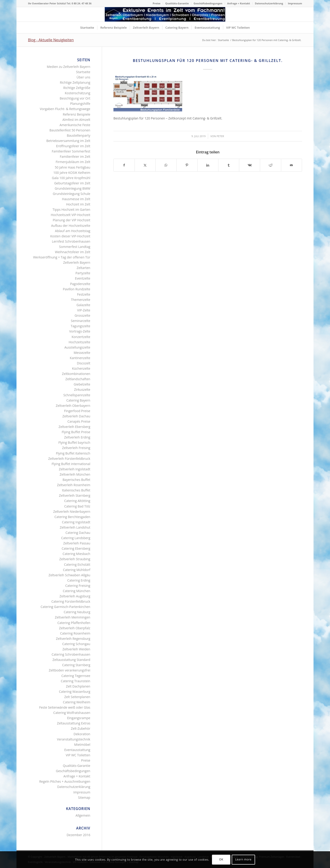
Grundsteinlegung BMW (73, 188)
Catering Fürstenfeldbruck (71, 601)
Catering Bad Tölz (77, 506)
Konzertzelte (81, 337)
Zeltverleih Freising (76, 448)
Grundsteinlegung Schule (71, 194)
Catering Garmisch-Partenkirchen (65, 607)
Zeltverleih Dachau (76, 416)
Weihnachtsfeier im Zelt (73, 252)
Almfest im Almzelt (76, 120)
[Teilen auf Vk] (250, 165)
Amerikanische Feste (75, 125)
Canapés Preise (79, 421)
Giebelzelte (82, 384)
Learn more (243, 859)
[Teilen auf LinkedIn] (208, 165)
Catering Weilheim (77, 702)
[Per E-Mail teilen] (291, 165)
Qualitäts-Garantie (177, 3)
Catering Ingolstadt (76, 522)
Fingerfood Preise (77, 411)
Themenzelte (81, 300)
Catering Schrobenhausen (71, 654)
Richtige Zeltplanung (75, 82)
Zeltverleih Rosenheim (74, 485)
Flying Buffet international (71, 464)
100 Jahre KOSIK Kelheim (72, 173)
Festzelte (84, 294)
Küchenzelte (81, 368)
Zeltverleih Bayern (77, 262)
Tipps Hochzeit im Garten (71, 209)
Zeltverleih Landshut (75, 527)
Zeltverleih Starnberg (75, 495)
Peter (220, 136)
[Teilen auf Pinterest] (187, 165)
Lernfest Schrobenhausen (71, 241)
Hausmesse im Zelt (76, 199)
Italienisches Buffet (76, 490)
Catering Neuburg (77, 612)
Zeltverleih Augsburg (75, 596)
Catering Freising (78, 586)
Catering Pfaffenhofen (74, 623)
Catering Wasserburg (75, 692)
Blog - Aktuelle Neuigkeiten (51, 40)
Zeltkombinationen (76, 374)
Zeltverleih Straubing (75, 559)
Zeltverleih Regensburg (73, 639)
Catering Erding (79, 580)
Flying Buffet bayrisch (74, 442)
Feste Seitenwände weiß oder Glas (65, 707)
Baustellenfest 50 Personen (70, 130)
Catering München (77, 591)
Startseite (83, 72)
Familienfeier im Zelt (75, 157)
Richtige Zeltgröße (77, 88)
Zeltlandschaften (78, 379)
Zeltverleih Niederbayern (72, 512)
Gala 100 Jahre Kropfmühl (71, 178)
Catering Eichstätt (77, 564)
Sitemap (84, 797)
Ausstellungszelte (77, 347)
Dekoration (82, 734)
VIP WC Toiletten (78, 755)
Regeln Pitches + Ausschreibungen (65, 781)
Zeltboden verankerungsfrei (70, 670)
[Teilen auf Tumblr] (229, 165)
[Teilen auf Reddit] (270, 165)
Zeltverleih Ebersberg (74, 427)
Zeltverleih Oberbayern (73, 406)
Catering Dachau (78, 533)
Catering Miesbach (76, 554)
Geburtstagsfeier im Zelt (72, 183)
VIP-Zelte (84, 310)
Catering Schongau (76, 644)
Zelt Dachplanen (78, 686)
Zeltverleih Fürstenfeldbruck (69, 459)
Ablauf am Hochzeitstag (73, 231)
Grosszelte (82, 315)
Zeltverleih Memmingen (73, 617)
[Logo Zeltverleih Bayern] (165, 14)
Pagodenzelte (80, 284)
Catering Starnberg (76, 665)
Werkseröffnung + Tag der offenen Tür (62, 257)
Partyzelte (83, 273)
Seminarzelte (81, 321)
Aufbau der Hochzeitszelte (71, 226)
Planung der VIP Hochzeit (71, 220)
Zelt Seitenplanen (77, 697)
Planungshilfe (80, 104)
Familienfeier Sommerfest (71, 151)
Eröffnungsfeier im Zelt (73, 146)
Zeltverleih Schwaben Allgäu (69, 575)
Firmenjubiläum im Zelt (73, 162)
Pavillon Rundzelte (77, 289)
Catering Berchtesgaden (72, 517)
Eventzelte (83, 278)
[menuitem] (157, 3)
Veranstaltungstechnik (74, 739)
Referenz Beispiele (77, 114)
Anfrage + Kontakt (239, 3)
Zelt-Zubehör (81, 728)
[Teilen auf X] (145, 165)
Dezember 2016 (78, 835)
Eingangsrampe (79, 718)
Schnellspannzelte (77, 395)
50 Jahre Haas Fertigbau (73, 167)
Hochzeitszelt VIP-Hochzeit (71, 215)
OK (221, 859)
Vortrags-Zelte (80, 331)
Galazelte (83, 305)
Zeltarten (84, 268)
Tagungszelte (81, 326)
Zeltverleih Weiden (76, 649)
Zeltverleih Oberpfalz (75, 628)
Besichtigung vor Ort (75, 98)
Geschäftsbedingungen (208, 3)
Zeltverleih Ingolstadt (75, 469)
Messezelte (82, 353)
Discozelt (83, 363)
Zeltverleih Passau (77, 543)
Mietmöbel (82, 745)
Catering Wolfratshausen (72, 713)
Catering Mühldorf (77, 570)
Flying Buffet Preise (76, 432)
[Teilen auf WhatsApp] (166, 165)
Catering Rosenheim (75, 633)
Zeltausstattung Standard (71, 660)
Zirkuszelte (82, 390)
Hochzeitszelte (79, 342)
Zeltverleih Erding (77, 437)
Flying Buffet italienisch (73, 453)
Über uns (83, 77)
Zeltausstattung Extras (74, 723)
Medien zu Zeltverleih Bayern (69, 67)
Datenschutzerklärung (269, 3)
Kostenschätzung (78, 93)
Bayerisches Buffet (76, 480)
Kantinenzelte (80, 358)
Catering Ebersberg (76, 548)
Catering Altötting (77, 501)
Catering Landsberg (76, 538)
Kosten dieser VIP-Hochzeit (70, 236)
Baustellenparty (78, 135)
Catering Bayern (78, 400)
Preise (157, 3)
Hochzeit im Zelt (78, 204)
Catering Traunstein (76, 681)
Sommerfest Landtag (75, 247)
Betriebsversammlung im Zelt (68, 141)
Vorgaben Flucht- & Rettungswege (65, 109)
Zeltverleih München (75, 474)
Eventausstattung (77, 750)
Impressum (295, 3)
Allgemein (83, 815)
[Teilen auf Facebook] (124, 165)
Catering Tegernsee (76, 676)
